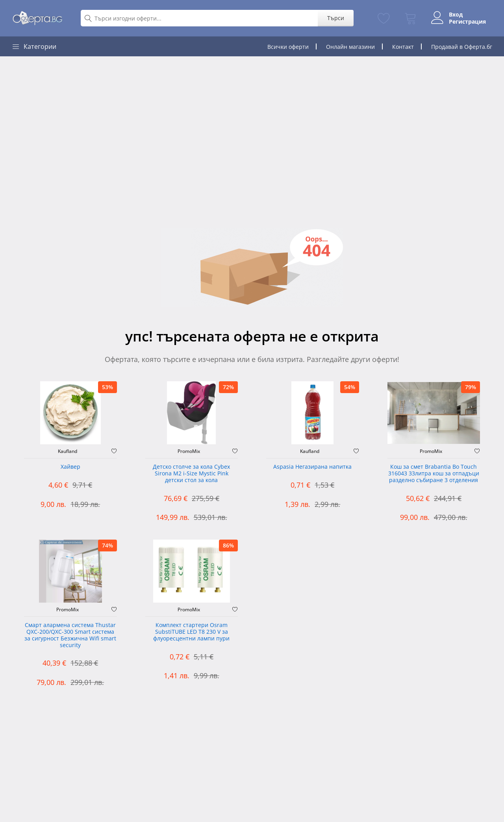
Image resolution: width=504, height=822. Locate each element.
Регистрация (467, 22)
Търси (336, 18)
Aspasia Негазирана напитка (312, 467)
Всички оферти (288, 47)
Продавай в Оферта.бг (462, 47)
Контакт (403, 47)
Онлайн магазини (350, 47)
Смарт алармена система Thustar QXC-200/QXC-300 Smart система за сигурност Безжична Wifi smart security (70, 635)
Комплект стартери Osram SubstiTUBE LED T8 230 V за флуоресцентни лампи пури (191, 632)
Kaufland (68, 451)
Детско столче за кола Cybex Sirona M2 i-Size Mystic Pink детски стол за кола (191, 474)
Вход (456, 15)
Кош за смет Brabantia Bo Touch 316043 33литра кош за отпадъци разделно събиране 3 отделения (434, 474)
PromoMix (189, 451)
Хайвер (70, 467)
